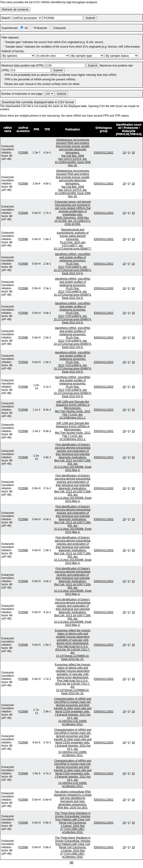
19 (124, 153)
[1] (71, 863)
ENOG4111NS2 (104, 153)
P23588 (23, 153)
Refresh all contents (15, 9)
